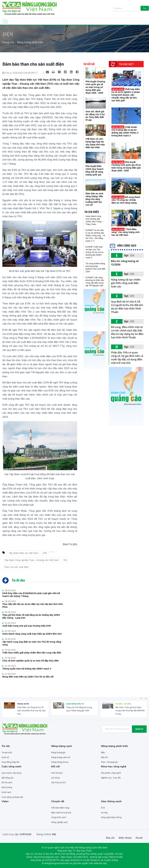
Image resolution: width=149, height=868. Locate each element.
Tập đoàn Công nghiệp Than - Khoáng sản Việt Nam (32, 560)
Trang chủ (8, 42)
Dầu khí (104, 757)
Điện (103, 752)
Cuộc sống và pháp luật (12, 797)
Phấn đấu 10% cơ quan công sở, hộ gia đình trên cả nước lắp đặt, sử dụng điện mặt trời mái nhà (127, 358)
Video (5, 801)
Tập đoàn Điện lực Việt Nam (24, 553)
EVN (45, 553)
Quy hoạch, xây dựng (11, 773)
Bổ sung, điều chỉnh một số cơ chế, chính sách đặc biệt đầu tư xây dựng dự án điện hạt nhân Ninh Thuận (127, 332)
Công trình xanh (59, 817)
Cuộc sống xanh (11, 766)
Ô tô (103, 808)
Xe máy (104, 813)
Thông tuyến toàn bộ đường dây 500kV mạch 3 (27, 669)
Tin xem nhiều (92, 212)
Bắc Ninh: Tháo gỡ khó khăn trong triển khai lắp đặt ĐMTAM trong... (130, 711)
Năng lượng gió (58, 752)
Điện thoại (125, 838)
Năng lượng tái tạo (60, 762)
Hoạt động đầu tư (75, 704)
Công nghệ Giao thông (111, 817)
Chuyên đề (58, 801)
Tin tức (6, 746)
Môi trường (7, 787)
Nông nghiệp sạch (59, 822)
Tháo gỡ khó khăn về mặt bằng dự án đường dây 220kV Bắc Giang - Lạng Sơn (31, 616)
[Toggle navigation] (5, 23)
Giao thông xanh (111, 801)
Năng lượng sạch (123, 246)
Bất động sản (8, 778)
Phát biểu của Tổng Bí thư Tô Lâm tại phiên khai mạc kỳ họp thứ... (31, 711)
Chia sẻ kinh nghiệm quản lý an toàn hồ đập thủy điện (31, 661)
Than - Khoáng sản (109, 762)
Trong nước (23, 704)
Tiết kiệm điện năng (60, 808)
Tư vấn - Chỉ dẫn (123, 704)
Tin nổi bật (89, 64)
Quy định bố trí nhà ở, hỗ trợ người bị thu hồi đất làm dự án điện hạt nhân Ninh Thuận (127, 307)
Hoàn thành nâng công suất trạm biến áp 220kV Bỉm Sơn (32, 634)
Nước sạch (6, 792)
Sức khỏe (55, 778)
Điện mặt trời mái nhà (61, 813)
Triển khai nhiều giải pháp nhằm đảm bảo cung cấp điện (32, 653)
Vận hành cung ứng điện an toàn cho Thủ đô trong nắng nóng (32, 643)
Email (139, 838)
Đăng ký (139, 729)
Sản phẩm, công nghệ (111, 773)
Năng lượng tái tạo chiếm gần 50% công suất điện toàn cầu (126, 283)
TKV (65, 560)
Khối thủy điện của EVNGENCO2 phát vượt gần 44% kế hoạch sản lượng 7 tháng (31, 595)
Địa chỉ (110, 838)
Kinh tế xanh (57, 773)
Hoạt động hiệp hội (10, 762)
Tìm (145, 8)
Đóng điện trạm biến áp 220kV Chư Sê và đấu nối (28, 677)
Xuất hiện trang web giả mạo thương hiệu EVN (27, 626)
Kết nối (56, 766)
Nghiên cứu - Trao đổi (111, 778)
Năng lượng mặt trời (61, 757)
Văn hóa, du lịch (58, 782)
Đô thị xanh (7, 782)
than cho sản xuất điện (17, 567)
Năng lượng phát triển (30, 42)
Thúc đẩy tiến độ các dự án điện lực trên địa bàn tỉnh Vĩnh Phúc (33, 606)
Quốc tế (5, 757)
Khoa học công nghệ (114, 766)
